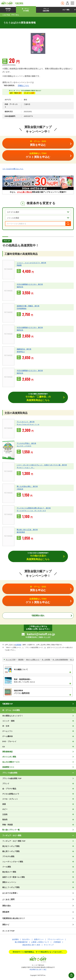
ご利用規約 (57, 942)
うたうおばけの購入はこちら (13, 169)
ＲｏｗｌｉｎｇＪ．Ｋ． (26, 467)
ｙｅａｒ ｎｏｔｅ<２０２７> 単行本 (31, 263)
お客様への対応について (40, 942)
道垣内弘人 (21, 352)
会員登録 (18, 645)
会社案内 (15, 939)
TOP (71, 976)
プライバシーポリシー (55, 939)
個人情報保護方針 (21, 942)
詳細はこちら (23, 85)
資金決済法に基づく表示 (31, 945)
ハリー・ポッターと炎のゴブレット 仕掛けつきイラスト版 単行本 (42, 465)
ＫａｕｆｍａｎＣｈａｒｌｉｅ (28, 424)
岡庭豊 (19, 265)
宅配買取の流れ (38, 616)
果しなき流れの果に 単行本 (27, 486)
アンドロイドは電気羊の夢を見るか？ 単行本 (34, 508)
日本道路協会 (22, 308)
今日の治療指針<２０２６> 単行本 (30, 284)
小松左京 (20, 489)
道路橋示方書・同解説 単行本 (28, 306)
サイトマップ (49, 945)
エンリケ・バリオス (24, 446)
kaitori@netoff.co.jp (41, 634)
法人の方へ (26, 939)
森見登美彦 (21, 532)
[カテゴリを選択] (38, 212)
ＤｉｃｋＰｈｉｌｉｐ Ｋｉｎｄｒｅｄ (31, 511)
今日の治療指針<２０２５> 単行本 (30, 371)
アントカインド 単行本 (26, 422)
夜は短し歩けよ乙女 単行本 (27, 530)
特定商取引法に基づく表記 (38, 970)
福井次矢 (20, 287)
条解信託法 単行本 (24, 349)
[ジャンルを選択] (38, 218)
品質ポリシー (39, 939)
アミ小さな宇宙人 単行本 (26, 443)
